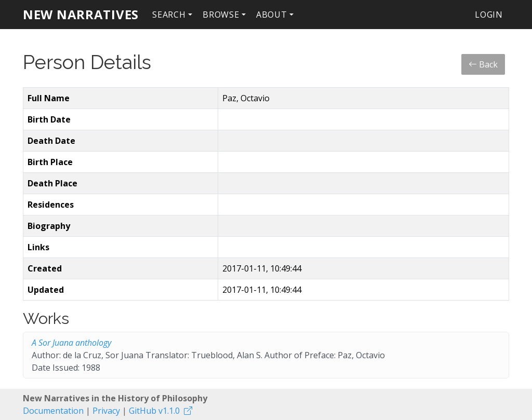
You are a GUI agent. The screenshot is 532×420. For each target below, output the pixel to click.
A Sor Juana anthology (71, 343)
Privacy (106, 411)
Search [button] (169, 15)
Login (489, 15)
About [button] (272, 15)
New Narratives (81, 14)
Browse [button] (221, 15)
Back (483, 64)
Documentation (53, 411)
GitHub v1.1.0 (154, 411)
